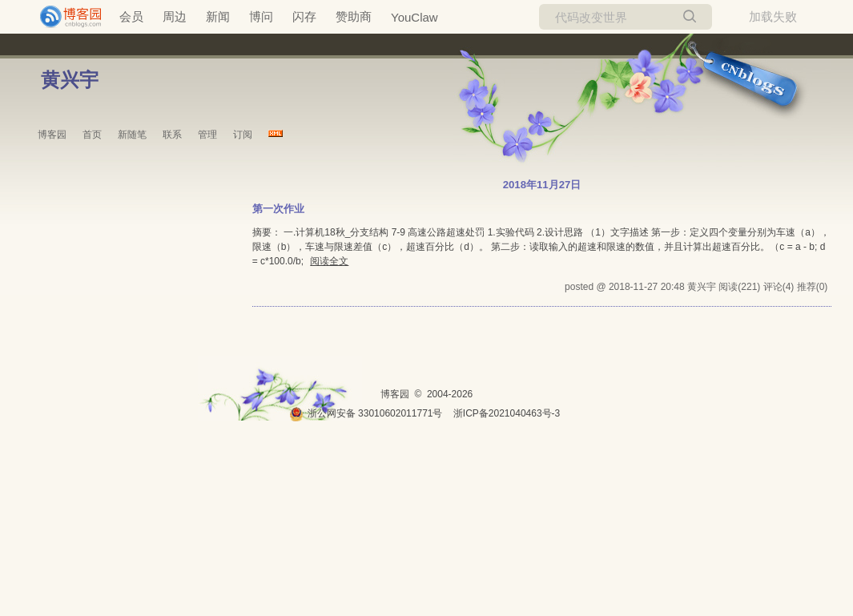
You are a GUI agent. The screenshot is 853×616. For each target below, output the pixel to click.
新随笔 (132, 135)
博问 (261, 16)
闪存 (304, 16)
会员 (131, 16)
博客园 (52, 135)
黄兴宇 (70, 80)
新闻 (218, 16)
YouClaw (414, 17)
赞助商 (354, 16)
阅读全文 (329, 261)
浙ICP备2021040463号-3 (507, 413)
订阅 (243, 135)
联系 (172, 135)
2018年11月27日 (542, 185)
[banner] (64, 17)
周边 (175, 16)
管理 (207, 135)
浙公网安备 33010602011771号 (366, 413)
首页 (92, 135)
